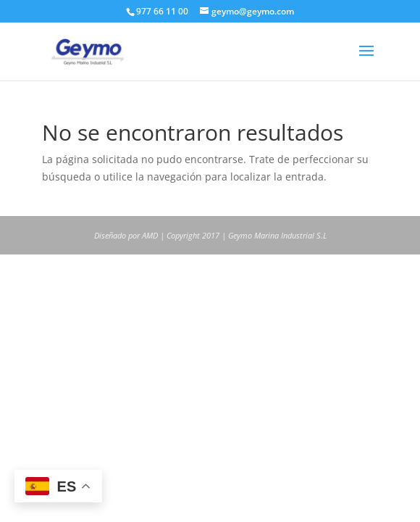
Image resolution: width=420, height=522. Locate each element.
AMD (150, 235)
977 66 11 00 (162, 11)
